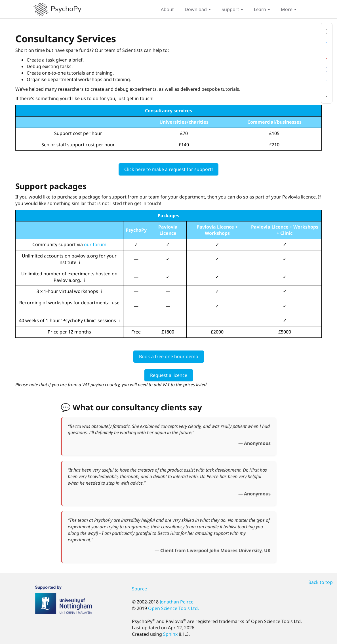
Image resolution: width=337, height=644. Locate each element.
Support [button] (232, 9)
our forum (95, 244)
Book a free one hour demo (169, 356)
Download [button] (198, 9)
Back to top (321, 582)
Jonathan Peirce (177, 602)
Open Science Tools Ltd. (173, 608)
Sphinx (170, 634)
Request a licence (169, 375)
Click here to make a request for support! (168, 169)
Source (139, 589)
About (167, 9)
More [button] (289, 9)
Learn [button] (262, 9)
